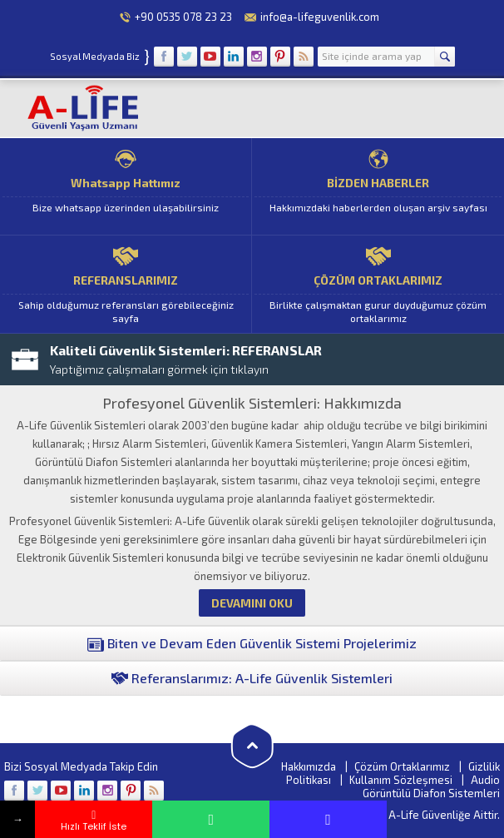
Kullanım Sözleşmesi (401, 780)
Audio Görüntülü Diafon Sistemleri (431, 786)
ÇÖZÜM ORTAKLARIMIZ (378, 284)
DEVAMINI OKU (252, 603)
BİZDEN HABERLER (378, 186)
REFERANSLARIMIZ (126, 284)
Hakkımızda (309, 766)
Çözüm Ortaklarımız (402, 766)
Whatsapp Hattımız (126, 186)
